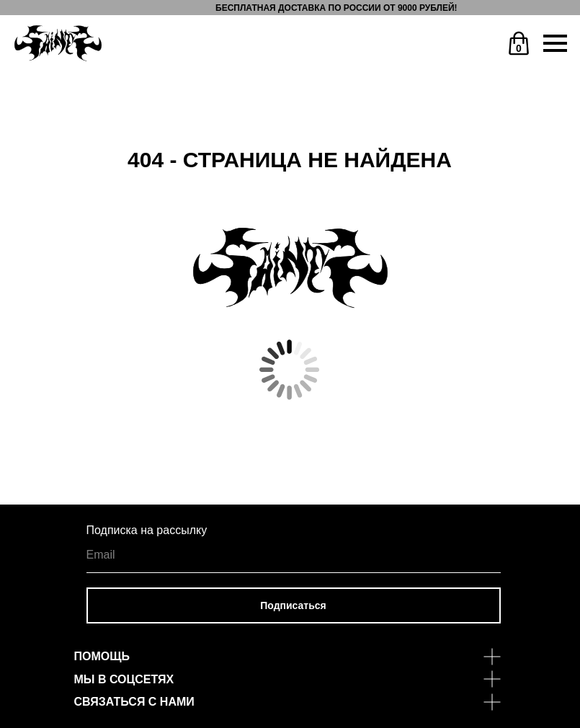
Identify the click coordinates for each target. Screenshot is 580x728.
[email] (294, 555)
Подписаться (293, 605)
